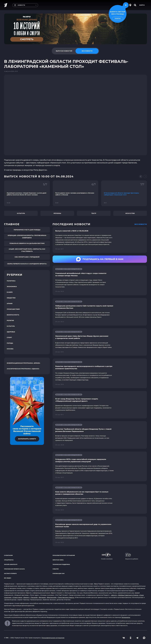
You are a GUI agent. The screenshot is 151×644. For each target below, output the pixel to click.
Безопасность (13, 315)
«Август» (114, 595)
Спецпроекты (9, 560)
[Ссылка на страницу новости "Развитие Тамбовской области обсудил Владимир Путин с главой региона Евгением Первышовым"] (100, 435)
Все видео (8, 578)
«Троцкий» (34, 597)
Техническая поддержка (61, 564)
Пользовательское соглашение (64, 555)
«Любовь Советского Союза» (128, 595)
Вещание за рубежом (132, 556)
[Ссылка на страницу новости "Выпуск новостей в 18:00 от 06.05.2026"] (100, 240)
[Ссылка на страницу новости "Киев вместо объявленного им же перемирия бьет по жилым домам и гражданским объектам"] (100, 499)
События (56, 569)
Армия (10, 303)
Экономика (12, 286)
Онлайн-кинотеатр (11, 564)
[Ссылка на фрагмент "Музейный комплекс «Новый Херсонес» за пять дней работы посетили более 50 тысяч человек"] (27, 193)
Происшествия (13, 309)
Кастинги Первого (10, 573)
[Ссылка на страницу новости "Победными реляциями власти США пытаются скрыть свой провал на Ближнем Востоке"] (100, 312)
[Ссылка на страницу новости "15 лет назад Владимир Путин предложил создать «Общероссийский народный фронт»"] (100, 405)
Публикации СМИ (58, 573)
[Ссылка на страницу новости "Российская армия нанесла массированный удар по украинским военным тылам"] (100, 531)
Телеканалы (126, 617)
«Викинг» (26, 597)
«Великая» (42, 597)
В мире (10, 292)
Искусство (130, 213)
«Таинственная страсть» (66, 597)
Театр (94, 213)
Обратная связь (58, 560)
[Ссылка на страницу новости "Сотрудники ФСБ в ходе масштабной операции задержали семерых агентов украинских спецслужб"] (100, 466)
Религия (10, 320)
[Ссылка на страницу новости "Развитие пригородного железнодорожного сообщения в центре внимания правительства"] (100, 373)
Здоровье (11, 332)
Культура (21, 213)
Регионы (57, 213)
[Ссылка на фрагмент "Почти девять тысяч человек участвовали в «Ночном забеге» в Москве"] (75, 193)
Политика (11, 281)
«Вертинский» (52, 597)
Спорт (9, 337)
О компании (8, 555)
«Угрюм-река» (17, 597)
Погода (10, 343)
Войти (142, 5)
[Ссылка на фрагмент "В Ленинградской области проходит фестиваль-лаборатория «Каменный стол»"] (124, 193)
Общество (11, 298)
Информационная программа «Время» (24, 363)
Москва (10, 349)
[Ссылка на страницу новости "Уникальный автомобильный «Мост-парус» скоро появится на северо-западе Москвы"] (100, 280)
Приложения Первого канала (14, 569)
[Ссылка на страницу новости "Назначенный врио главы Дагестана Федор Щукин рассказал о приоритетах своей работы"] (100, 342)
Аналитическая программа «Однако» (23, 369)
